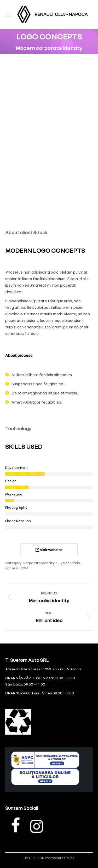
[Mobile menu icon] (8, 15)
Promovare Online (60, 858)
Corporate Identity (39, 563)
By (69, 563)
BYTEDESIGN (34, 858)
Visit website (49, 550)
